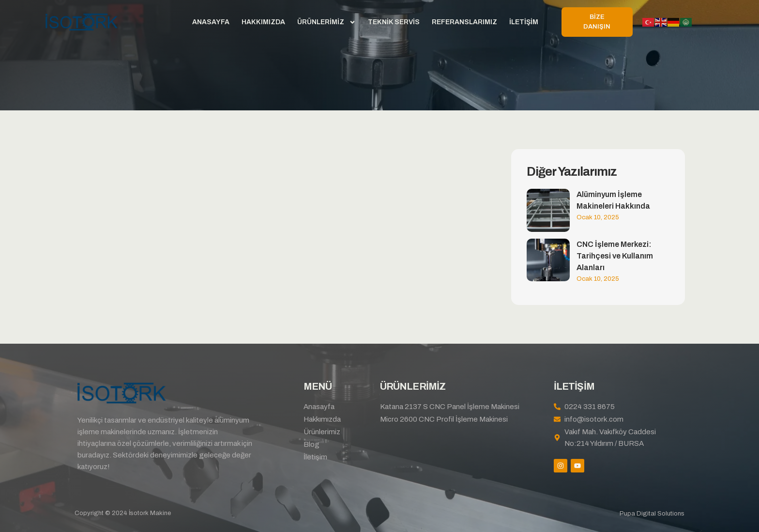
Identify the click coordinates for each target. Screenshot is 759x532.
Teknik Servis (394, 22)
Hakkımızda (263, 22)
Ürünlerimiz (326, 22)
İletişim (524, 22)
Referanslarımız (464, 22)
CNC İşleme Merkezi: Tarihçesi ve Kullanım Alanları (615, 256)
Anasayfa (211, 22)
